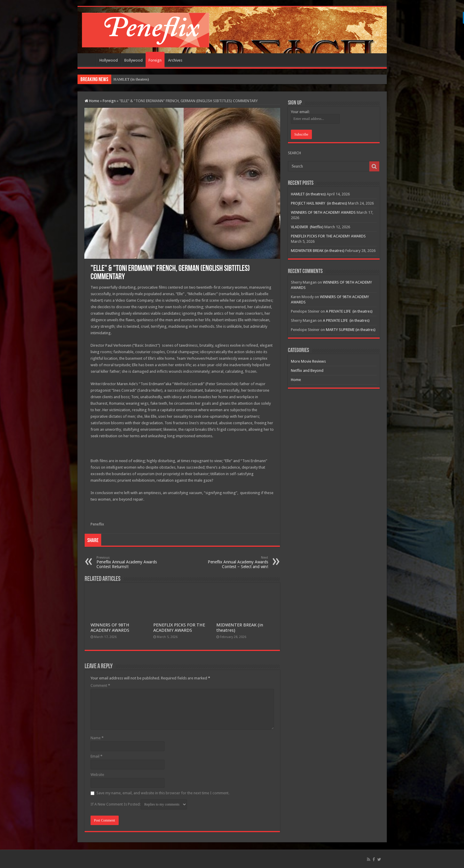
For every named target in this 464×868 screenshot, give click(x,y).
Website (97, 775)
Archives (175, 60)
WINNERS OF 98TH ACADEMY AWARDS (110, 628)
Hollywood (109, 60)
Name (97, 738)
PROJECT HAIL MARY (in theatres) (319, 203)
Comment (100, 685)
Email (96, 756)
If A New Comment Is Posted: (139, 804)
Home (88, 60)
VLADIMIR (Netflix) (307, 227)
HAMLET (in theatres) (131, 79)
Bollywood (133, 60)
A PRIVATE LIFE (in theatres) (349, 311)
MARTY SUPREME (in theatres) (351, 330)
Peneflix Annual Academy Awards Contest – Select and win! (238, 562)
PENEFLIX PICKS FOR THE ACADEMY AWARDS (179, 628)
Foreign (155, 60)
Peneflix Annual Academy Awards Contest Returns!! (127, 562)
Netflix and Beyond (307, 370)
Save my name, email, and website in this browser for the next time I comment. (163, 793)
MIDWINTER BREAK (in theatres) (318, 251)
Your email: (300, 112)
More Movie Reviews (308, 361)
